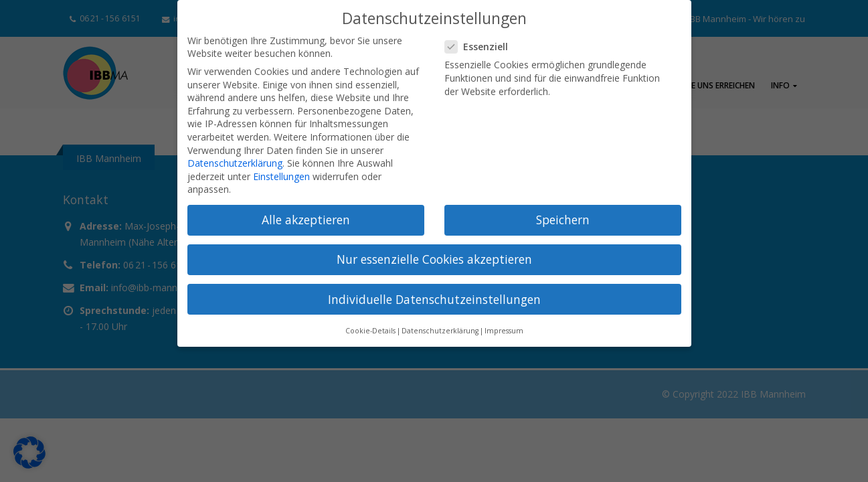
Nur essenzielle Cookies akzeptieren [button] (434, 259)
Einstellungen (281, 176)
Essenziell (481, 47)
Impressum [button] (504, 331)
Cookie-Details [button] (370, 331)
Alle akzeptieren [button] (306, 220)
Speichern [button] (563, 220)
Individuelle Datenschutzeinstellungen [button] (434, 299)
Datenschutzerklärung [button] (440, 331)
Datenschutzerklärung (235, 163)
